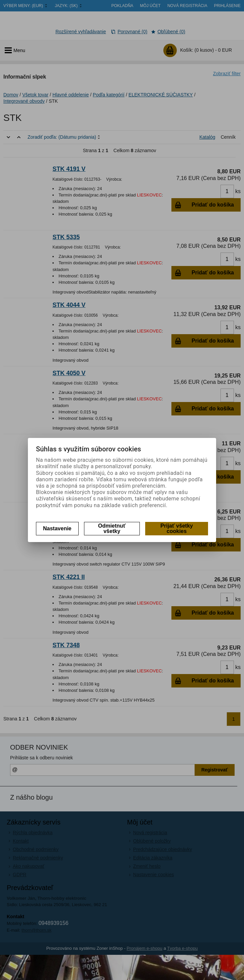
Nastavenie (57, 528)
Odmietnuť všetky (112, 528)
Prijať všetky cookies (177, 528)
